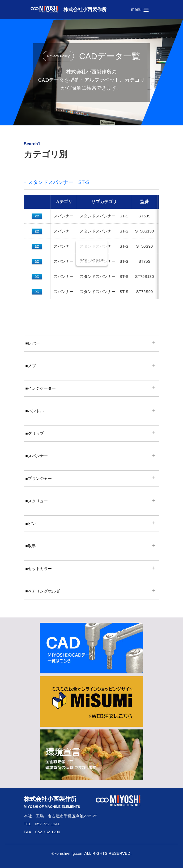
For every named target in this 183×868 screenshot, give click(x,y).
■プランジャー (39, 478)
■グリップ (35, 433)
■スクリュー (37, 501)
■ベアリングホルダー (45, 591)
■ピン (31, 523)
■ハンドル (35, 411)
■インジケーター (41, 388)
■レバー (33, 343)
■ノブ (31, 366)
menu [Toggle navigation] (140, 10)
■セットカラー (39, 569)
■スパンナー (37, 456)
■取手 (31, 546)
